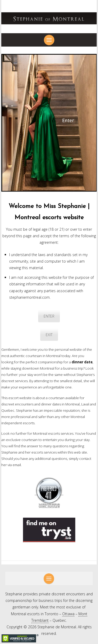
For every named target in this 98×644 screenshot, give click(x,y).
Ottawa (68, 614)
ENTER (49, 316)
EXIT (49, 335)
